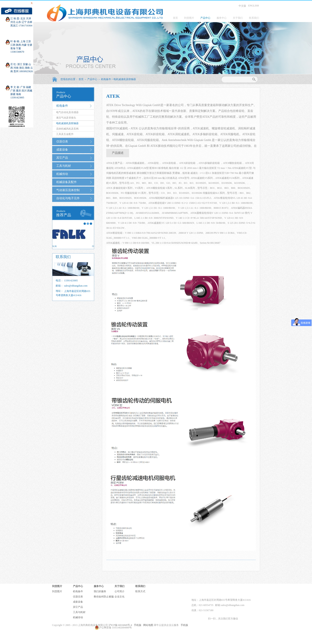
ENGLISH (253, 6)
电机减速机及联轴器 (125, 79)
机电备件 (106, 79)
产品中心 (92, 79)
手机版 (137, 625)
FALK (58, 246)
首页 (175, 18)
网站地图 (148, 625)
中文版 (242, 6)
